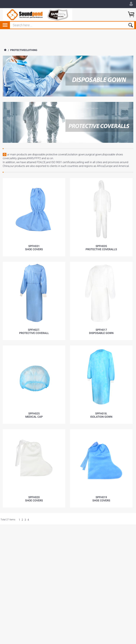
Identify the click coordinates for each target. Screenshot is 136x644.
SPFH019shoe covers (101, 499)
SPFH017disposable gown (101, 331)
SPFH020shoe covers (34, 499)
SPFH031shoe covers (34, 248)
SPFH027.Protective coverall (34, 331)
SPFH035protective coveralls (101, 248)
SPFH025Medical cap (34, 415)
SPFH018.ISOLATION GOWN (101, 415)
